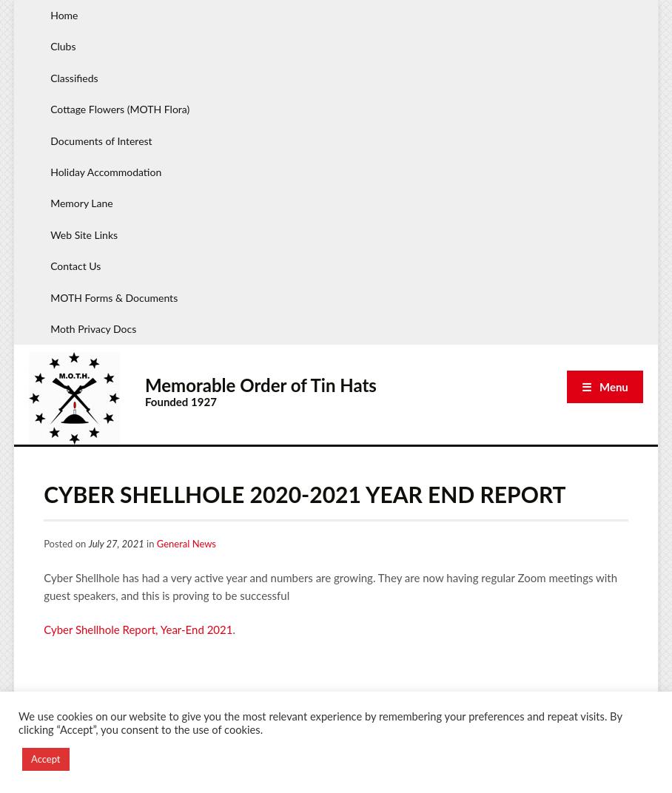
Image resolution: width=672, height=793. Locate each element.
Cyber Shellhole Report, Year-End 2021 (138, 630)
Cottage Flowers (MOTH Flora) (120, 109)
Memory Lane (82, 203)
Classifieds (74, 78)
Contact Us (75, 266)
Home (64, 15)
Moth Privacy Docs (93, 329)
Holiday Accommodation (106, 172)
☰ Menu (605, 387)
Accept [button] (46, 759)
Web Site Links (84, 235)
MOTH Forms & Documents (114, 298)
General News (187, 544)
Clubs (63, 46)
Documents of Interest (101, 141)
